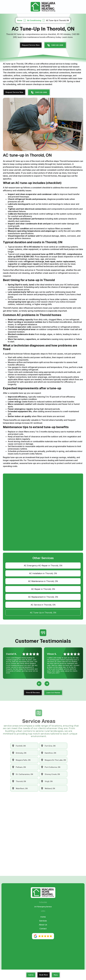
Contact (43, 929)
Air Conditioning (34, 22)
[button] (56, 975)
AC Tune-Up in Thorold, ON (43, 613)
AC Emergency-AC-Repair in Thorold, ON (43, 566)
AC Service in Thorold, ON (43, 605)
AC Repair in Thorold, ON (43, 589)
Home (20, 22)
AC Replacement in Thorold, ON (43, 597)
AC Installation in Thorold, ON (43, 573)
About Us (43, 925)
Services (43, 921)
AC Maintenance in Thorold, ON (43, 581)
